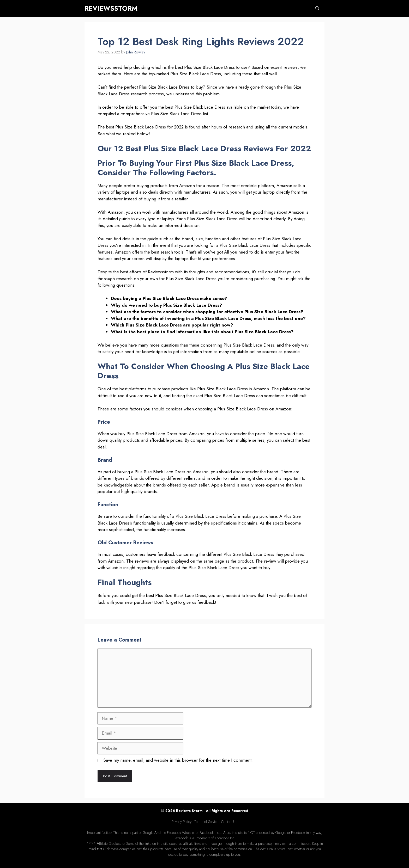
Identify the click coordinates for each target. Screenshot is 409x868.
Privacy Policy (182, 822)
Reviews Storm (189, 811)
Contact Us (229, 822)
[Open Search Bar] (317, 8)
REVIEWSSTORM (111, 8)
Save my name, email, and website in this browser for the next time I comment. (178, 760)
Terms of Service (206, 822)
